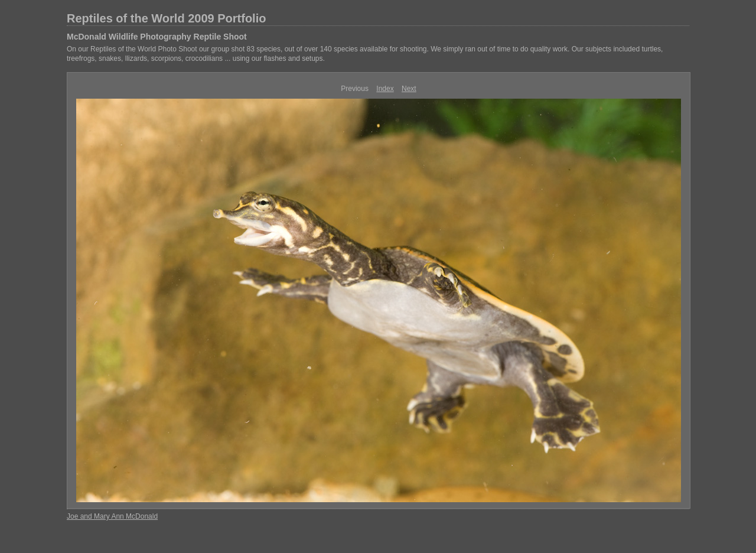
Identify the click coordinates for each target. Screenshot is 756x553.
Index (385, 89)
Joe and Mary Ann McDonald (112, 516)
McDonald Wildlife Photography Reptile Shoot (157, 37)
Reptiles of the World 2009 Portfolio (166, 18)
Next (409, 89)
